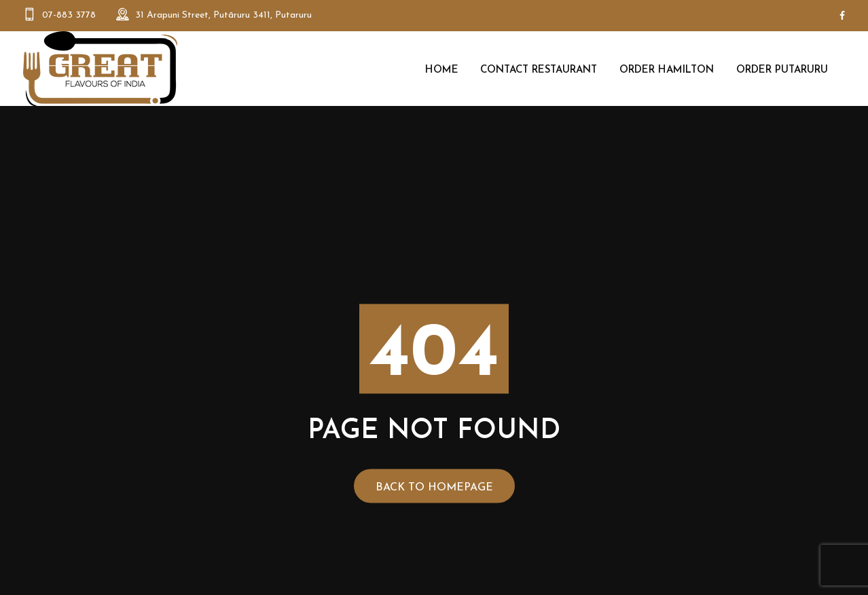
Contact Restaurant (539, 70)
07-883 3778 (69, 15)
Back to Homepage (434, 488)
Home (442, 70)
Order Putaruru (782, 70)
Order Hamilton (667, 70)
